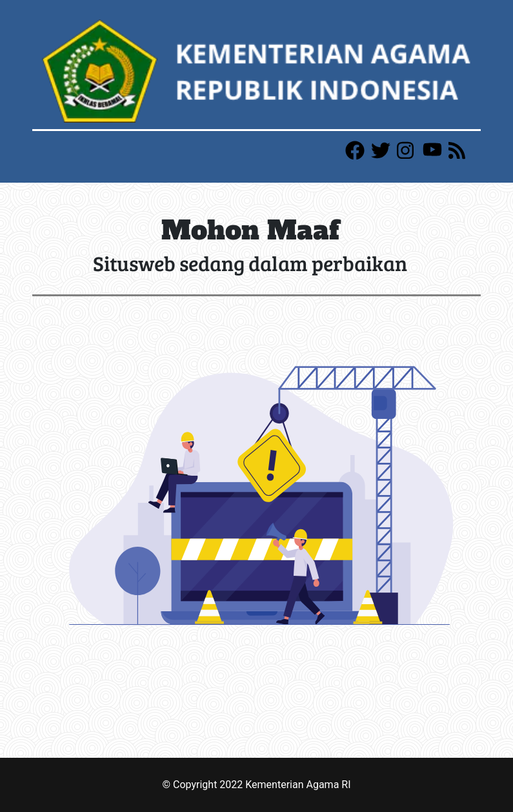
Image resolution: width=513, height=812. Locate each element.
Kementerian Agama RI (298, 785)
